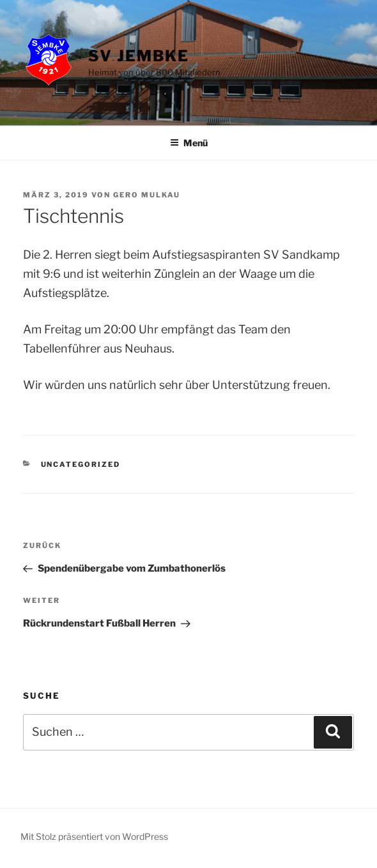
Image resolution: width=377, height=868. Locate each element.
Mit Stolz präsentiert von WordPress (94, 836)
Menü (189, 143)
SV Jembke (139, 56)
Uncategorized (81, 464)
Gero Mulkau (147, 195)
